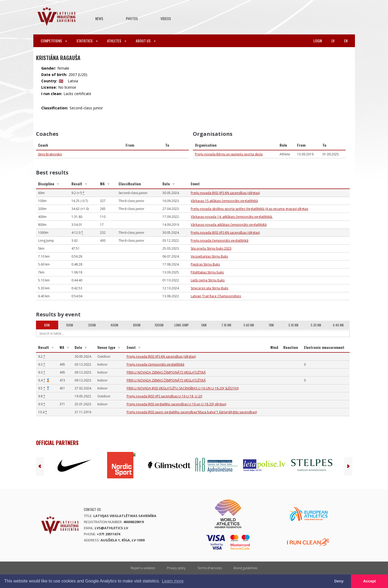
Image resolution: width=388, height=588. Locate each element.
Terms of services (210, 568)
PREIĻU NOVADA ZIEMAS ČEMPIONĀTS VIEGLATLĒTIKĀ (166, 372)
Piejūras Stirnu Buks (205, 264)
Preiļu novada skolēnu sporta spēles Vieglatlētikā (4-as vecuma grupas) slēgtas (249, 209)
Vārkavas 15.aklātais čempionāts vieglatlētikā (224, 201)
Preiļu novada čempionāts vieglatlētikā (220, 241)
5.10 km (293, 325)
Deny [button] (339, 581)
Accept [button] (369, 581)
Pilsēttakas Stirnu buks (207, 272)
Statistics (87, 41)
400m (114, 325)
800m (137, 325)
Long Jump (182, 325)
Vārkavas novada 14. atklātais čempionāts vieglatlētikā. (232, 217)
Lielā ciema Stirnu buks (208, 280)
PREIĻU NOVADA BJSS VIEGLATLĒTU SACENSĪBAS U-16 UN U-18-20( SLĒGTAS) (183, 388)
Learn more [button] (173, 581)
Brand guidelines (245, 568)
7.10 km (226, 325)
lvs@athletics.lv (111, 528)
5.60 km (249, 325)
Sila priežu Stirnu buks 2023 (211, 248)
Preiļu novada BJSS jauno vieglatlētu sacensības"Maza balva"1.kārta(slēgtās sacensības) (192, 412)
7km (271, 325)
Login (318, 41)
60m (47, 325)
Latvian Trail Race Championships (216, 296)
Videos (166, 18)
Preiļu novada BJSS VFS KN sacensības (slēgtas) (225, 193)
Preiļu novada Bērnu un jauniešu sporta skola (229, 154)
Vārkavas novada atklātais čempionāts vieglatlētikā (229, 225)
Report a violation (143, 568)
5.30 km (316, 325)
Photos (132, 18)
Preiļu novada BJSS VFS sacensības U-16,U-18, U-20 (164, 396)
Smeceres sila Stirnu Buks (209, 288)
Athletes (117, 41)
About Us (146, 41)
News (99, 18)
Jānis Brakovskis (50, 154)
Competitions (54, 41)
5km (204, 325)
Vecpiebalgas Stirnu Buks (209, 256)
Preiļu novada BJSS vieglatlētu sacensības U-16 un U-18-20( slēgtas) (176, 404)
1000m (159, 325)
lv (333, 41)
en (346, 41)
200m (92, 325)
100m (70, 325)
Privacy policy (176, 568)
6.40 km (338, 325)
